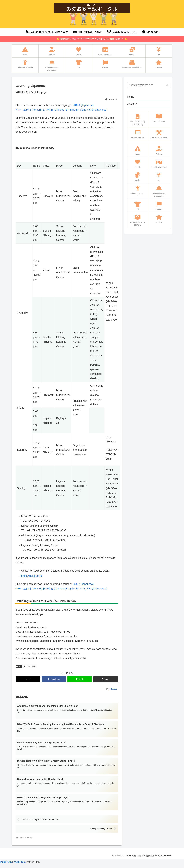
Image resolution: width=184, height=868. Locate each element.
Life (19, 667)
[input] (149, 85)
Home (131, 97)
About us (132, 104)
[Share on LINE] (80, 679)
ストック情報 (30, 667)
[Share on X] (28, 679)
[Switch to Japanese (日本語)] (83, 105)
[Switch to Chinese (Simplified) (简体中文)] (61, 110)
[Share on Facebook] (54, 679)
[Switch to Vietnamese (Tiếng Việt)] (94, 110)
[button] (106, 679)
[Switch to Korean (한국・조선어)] (29, 110)
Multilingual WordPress (13, 866)
